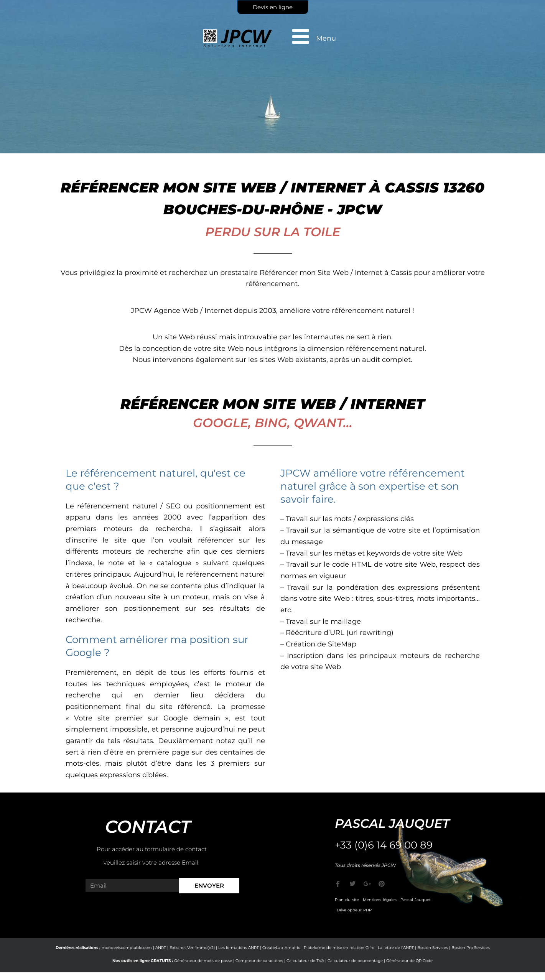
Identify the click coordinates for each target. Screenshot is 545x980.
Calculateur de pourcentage (355, 961)
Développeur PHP (354, 910)
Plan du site (347, 900)
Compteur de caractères (259, 961)
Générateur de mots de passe (203, 961)
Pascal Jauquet (416, 900)
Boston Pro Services (471, 948)
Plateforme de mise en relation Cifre (339, 948)
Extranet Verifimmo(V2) (192, 948)
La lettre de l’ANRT (396, 948)
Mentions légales (380, 900)
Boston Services (433, 948)
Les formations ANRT (239, 948)
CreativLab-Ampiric (281, 948)
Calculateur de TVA (305, 961)
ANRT (161, 948)
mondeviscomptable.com (127, 948)
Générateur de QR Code (409, 961)
